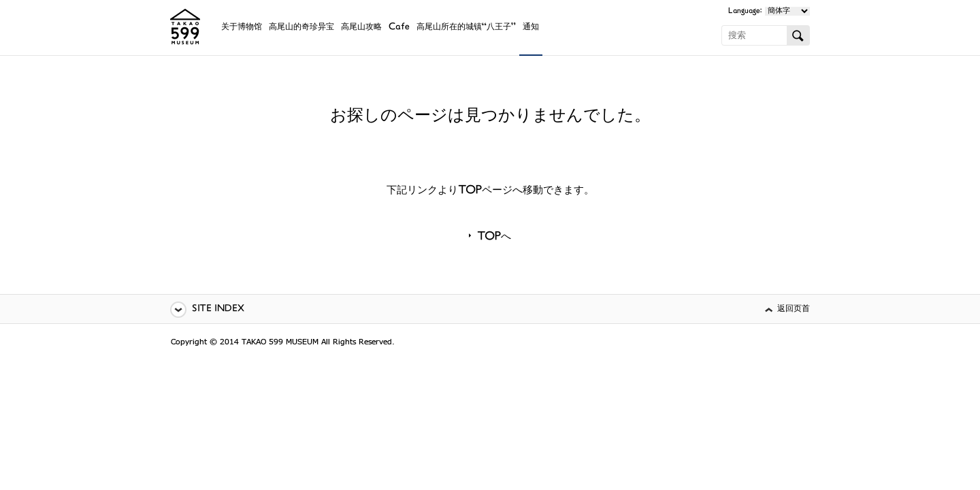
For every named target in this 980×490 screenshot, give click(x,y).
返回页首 (794, 309)
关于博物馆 (242, 28)
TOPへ (494, 238)
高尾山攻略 (361, 28)
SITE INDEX (218, 309)
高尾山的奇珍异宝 (301, 28)
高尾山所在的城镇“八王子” (466, 28)
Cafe (399, 28)
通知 (531, 28)
